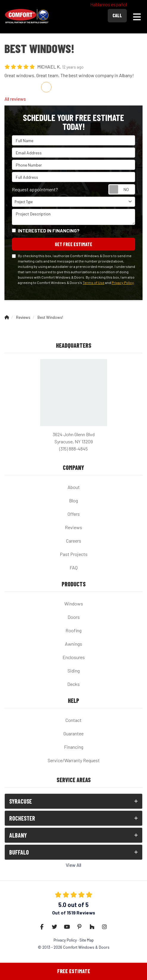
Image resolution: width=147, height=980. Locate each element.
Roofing (73, 630)
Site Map (87, 940)
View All (73, 865)
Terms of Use (94, 282)
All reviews (15, 99)
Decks (73, 684)
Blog (73, 500)
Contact (73, 720)
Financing (74, 747)
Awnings (73, 644)
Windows (74, 604)
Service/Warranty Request (74, 760)
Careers (74, 541)
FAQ (74, 567)
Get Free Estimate (73, 244)
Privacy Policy (123, 282)
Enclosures (74, 657)
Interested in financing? (49, 230)
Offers (74, 514)
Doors (74, 617)
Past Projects (74, 554)
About (74, 487)
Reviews (73, 527)
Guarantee (73, 733)
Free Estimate (74, 971)
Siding (74, 671)
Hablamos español (108, 4)
